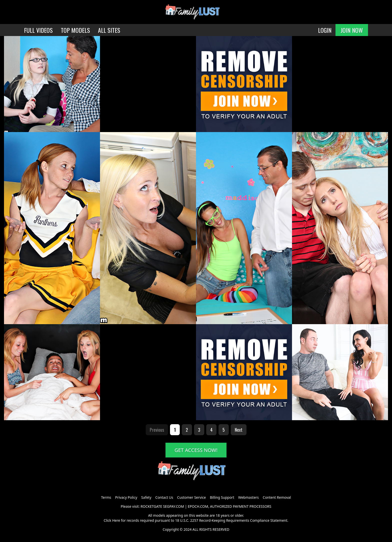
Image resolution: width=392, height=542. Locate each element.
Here (116, 520)
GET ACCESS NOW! (196, 450)
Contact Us (164, 497)
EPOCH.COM (198, 506)
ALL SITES (109, 30)
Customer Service (192, 497)
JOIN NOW (352, 30)
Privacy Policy (126, 497)
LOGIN (325, 30)
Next (239, 430)
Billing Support (222, 497)
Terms (106, 497)
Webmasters (248, 497)
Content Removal (277, 497)
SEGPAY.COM (173, 506)
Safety (146, 497)
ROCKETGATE (151, 506)
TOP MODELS (75, 30)
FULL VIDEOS (38, 30)
